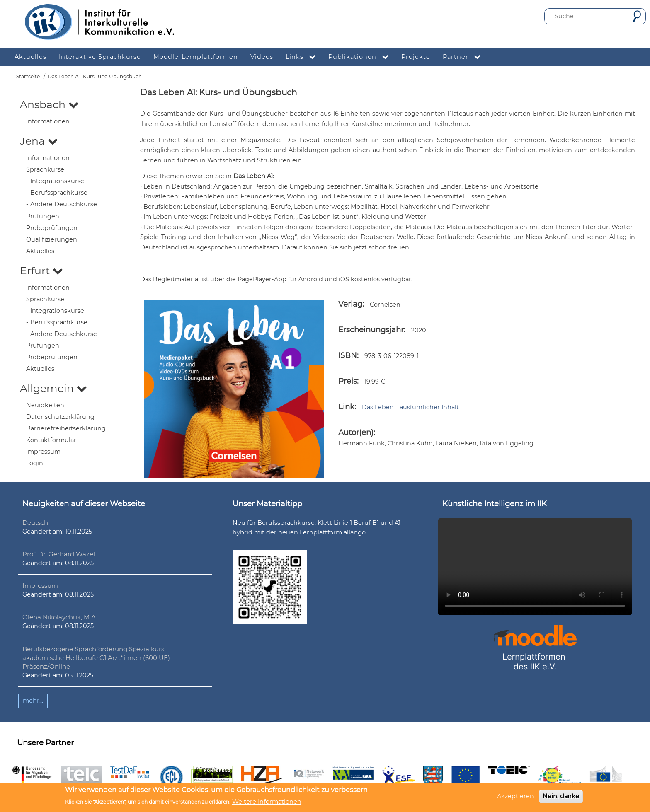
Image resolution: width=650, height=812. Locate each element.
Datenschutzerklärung (60, 417)
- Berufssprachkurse (57, 193)
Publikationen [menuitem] (362, 57)
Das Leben (378, 407)
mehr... (33, 701)
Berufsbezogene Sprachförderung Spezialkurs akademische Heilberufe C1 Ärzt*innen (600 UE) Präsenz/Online (96, 658)
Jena (39, 141)
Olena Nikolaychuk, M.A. (60, 617)
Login (35, 463)
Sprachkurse (45, 169)
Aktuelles (40, 251)
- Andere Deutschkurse (62, 204)
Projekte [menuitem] (416, 57)
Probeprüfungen (52, 228)
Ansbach (49, 104)
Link (346, 407)
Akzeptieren (515, 796)
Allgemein (53, 388)
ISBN (348, 355)
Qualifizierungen (52, 239)
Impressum (43, 452)
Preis (348, 381)
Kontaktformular (51, 440)
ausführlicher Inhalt (429, 407)
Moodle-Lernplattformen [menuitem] (196, 57)
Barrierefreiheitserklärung (66, 428)
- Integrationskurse (55, 181)
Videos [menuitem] (262, 57)
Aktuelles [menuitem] (30, 57)
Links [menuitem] (304, 57)
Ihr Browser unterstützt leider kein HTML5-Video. (535, 567)
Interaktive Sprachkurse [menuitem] (100, 57)
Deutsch (35, 523)
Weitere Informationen (267, 802)
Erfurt (41, 271)
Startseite (28, 76)
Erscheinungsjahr (371, 330)
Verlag (350, 304)
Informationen (48, 121)
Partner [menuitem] (465, 57)
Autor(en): (357, 433)
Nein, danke (561, 796)
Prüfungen (43, 216)
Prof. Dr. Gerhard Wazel (59, 554)
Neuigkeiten (45, 405)
